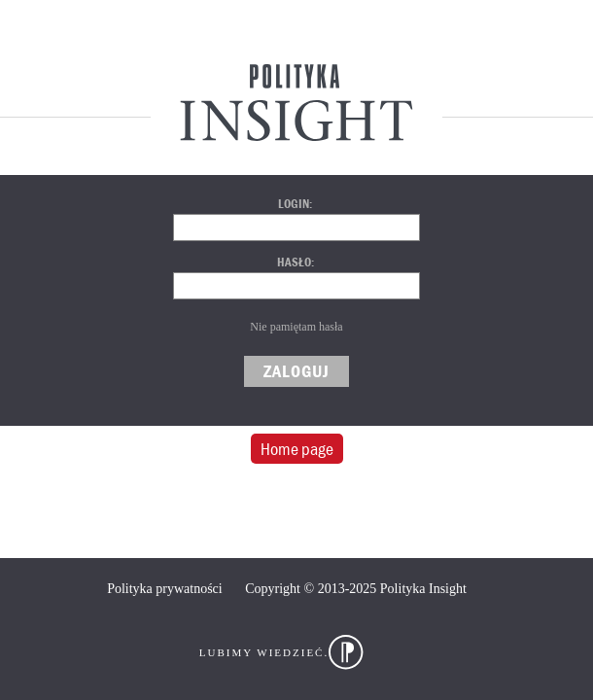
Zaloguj (296, 371)
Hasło (294, 262)
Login (294, 204)
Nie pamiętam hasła (296, 327)
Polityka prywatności (165, 589)
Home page (297, 449)
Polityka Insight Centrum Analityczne (296, 102)
